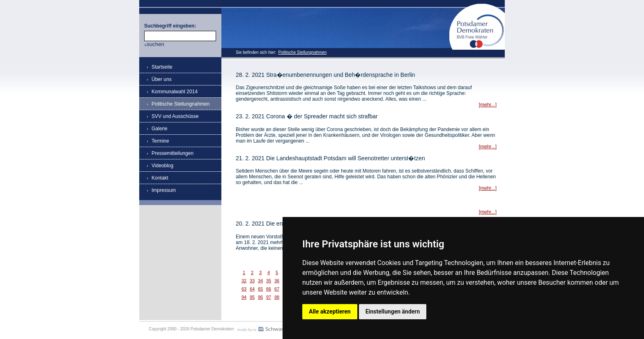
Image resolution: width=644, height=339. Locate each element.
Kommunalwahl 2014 (175, 92)
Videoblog (162, 166)
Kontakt (160, 178)
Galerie (160, 129)
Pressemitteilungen (172, 153)
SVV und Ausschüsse (175, 116)
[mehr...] (488, 105)
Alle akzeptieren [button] (330, 311)
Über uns (162, 79)
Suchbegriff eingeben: (170, 26)
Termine (160, 141)
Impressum (164, 190)
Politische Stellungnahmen (302, 52)
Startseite (162, 67)
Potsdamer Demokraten (477, 7)
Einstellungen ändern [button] (393, 311)
